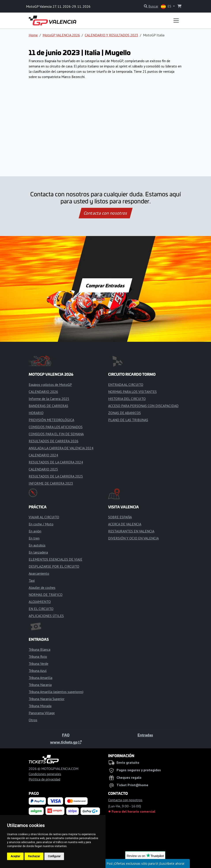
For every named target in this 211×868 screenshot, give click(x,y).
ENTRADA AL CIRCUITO (126, 385)
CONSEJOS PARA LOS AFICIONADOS (56, 427)
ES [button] (167, 7)
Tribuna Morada (40, 706)
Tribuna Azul (38, 671)
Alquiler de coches (42, 587)
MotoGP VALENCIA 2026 (61, 35)
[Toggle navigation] (176, 20)
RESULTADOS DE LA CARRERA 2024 (56, 462)
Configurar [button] (54, 856)
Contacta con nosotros (105, 213)
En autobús (37, 545)
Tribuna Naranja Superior (47, 699)
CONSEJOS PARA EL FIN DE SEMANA (56, 434)
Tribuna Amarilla (41, 678)
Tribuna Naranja (40, 685)
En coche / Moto (41, 524)
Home (33, 35)
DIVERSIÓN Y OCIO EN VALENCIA (133, 538)
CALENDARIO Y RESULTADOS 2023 (111, 35)
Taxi (32, 580)
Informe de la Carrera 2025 (49, 399)
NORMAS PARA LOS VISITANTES (132, 392)
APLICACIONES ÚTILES (46, 616)
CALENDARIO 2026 (43, 392)
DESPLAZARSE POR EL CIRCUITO (54, 566)
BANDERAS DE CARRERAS (48, 406)
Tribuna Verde (39, 664)
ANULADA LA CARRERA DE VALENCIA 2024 (61, 448)
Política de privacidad (44, 779)
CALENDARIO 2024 (43, 455)
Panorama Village (42, 713)
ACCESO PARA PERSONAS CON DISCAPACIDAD (143, 406)
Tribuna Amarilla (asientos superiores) (56, 692)
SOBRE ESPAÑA (120, 517)
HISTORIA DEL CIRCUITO (127, 399)
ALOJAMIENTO (40, 602)
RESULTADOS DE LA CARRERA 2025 (56, 476)
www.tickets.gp (66, 742)
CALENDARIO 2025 (43, 469)
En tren (34, 538)
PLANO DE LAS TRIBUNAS (128, 420)
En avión (35, 531)
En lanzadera (38, 552)
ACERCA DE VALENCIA (125, 524)
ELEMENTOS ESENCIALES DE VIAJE (56, 559)
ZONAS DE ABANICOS (124, 413)
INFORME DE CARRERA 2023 (51, 483)
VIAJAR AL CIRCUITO (44, 517)
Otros (33, 720)
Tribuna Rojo (38, 656)
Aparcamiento (39, 573)
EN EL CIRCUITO (41, 609)
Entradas (145, 735)
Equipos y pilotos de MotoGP (50, 385)
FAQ (66, 735)
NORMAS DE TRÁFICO (46, 595)
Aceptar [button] (15, 856)
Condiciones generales (45, 774)
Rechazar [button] (34, 856)
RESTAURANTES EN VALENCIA (131, 531)
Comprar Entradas (105, 285)
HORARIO (36, 413)
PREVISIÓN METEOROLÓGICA (51, 420)
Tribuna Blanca (40, 649)
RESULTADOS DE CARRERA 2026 (54, 441)
